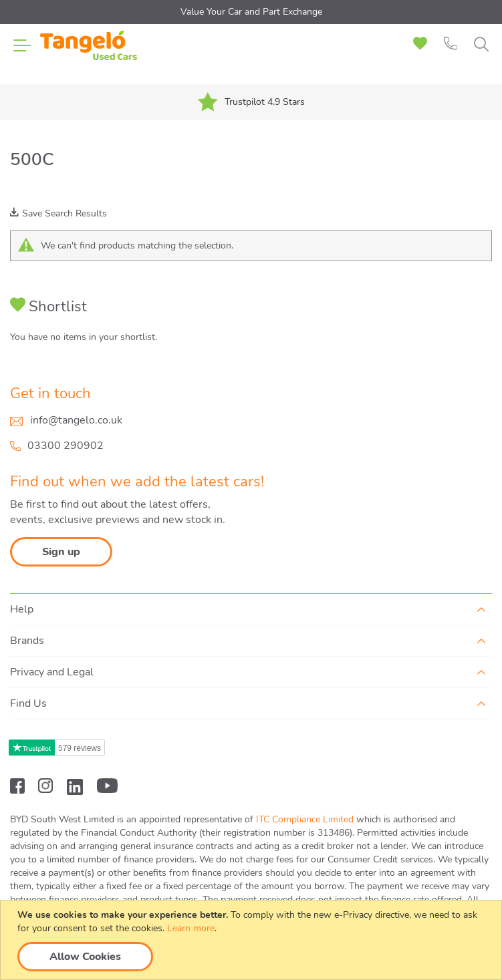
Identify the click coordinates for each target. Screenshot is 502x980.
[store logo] (89, 53)
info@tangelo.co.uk (76, 420)
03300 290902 (66, 446)
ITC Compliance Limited (305, 819)
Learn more (191, 928)
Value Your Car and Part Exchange (251, 12)
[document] (253, 940)
